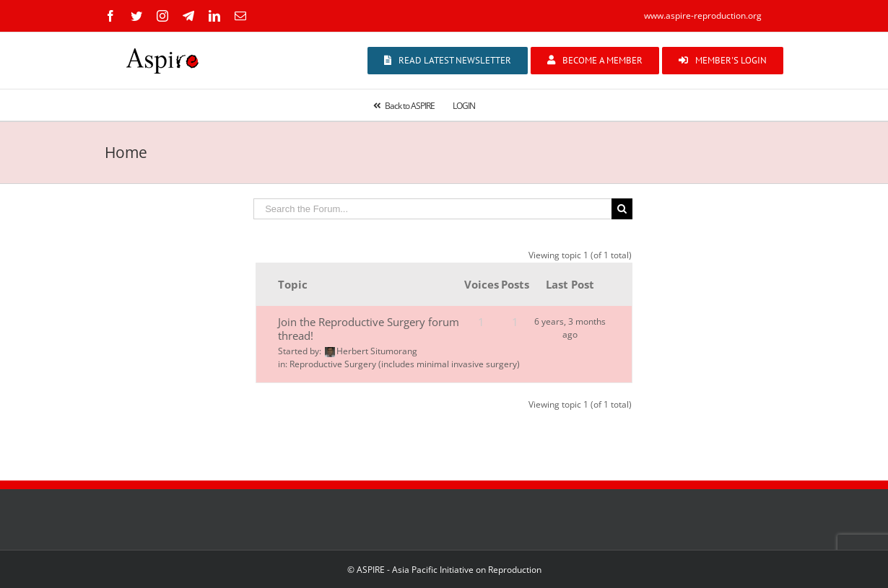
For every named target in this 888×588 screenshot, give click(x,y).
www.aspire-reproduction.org (703, 16)
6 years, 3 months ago (570, 328)
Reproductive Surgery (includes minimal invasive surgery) (405, 364)
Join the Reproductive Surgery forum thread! (369, 329)
